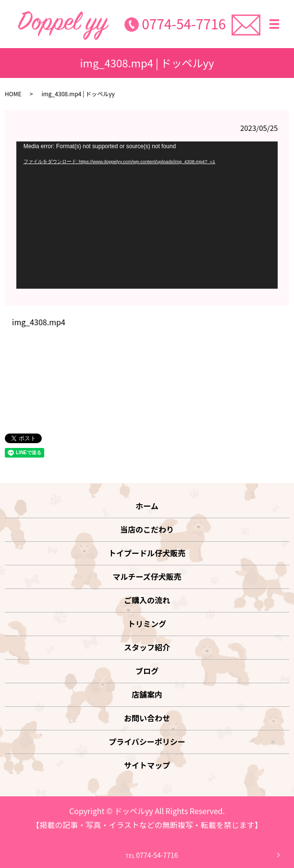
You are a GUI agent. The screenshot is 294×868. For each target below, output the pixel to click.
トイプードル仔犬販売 (147, 553)
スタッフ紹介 (147, 647)
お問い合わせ (147, 718)
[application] (147, 215)
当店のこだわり (147, 529)
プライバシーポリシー (147, 741)
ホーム (147, 506)
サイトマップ (147, 765)
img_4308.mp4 (39, 322)
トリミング (147, 624)
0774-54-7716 (184, 24)
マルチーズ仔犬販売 (147, 576)
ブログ (147, 671)
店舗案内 (147, 694)
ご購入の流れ (147, 600)
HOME (13, 94)
